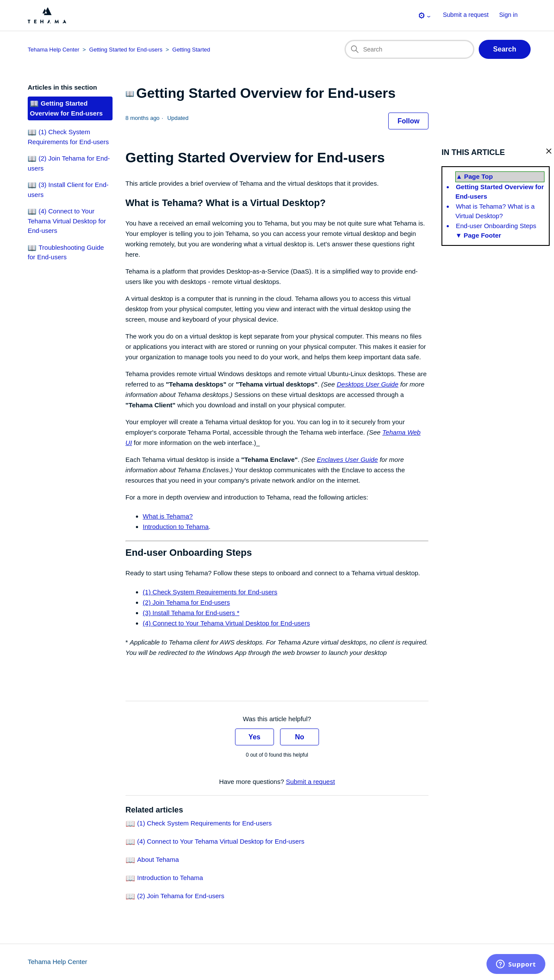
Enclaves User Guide (347, 459)
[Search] (409, 49)
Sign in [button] (508, 15)
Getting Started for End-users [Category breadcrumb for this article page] (126, 50)
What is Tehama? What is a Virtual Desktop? (495, 211)
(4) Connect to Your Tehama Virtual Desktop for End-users (226, 623)
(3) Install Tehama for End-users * (191, 613)
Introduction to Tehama (176, 527)
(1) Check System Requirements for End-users (210, 592)
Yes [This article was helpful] (254, 737)
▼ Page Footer (478, 235)
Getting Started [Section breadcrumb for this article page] (191, 50)
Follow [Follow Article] (408, 121)
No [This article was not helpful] (299, 737)
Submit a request (466, 15)
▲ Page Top (474, 176)
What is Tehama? (168, 516)
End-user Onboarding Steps (496, 226)
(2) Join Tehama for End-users (186, 602)
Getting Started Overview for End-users (499, 192)
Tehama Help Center (58, 962)
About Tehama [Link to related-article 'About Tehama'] (158, 860)
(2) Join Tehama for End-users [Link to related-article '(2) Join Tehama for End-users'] (181, 896)
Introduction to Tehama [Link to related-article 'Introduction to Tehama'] (170, 878)
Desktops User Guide (368, 384)
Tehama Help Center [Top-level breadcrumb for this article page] (53, 50)
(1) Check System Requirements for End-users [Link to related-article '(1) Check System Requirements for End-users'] (205, 824)
